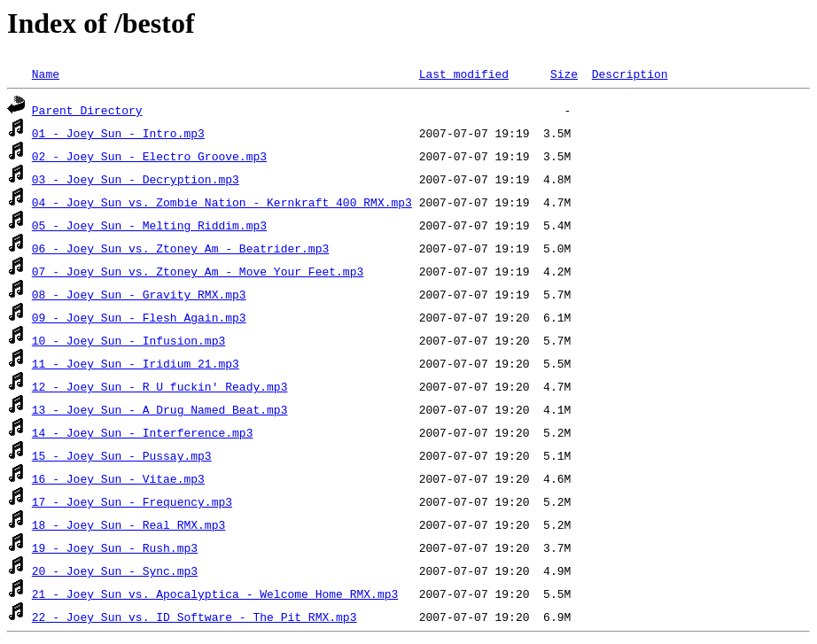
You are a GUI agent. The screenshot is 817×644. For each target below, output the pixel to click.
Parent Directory (87, 110)
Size (564, 74)
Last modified (464, 74)
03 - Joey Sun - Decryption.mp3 (136, 179)
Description (630, 74)
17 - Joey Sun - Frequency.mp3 (132, 501)
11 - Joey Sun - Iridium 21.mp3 (136, 363)
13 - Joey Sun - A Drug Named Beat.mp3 (160, 409)
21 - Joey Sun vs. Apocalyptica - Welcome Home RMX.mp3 (215, 594)
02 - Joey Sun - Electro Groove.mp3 (149, 156)
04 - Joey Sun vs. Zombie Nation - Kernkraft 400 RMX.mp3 (222, 202)
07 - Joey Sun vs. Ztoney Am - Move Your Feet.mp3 (198, 271)
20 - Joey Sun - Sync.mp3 (115, 570)
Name (46, 74)
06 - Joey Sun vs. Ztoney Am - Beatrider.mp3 (180, 248)
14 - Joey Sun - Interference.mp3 (143, 432)
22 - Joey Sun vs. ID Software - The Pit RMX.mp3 (195, 617)
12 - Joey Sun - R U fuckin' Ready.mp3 (160, 386)
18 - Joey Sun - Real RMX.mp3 (128, 524)
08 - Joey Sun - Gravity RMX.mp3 (139, 294)
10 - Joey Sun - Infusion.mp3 (128, 340)
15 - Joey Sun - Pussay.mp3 (122, 455)
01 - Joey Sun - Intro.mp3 (118, 133)
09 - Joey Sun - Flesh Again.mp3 (139, 317)
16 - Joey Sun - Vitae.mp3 (118, 478)
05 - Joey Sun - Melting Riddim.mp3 (149, 225)
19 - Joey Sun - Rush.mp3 (115, 547)
